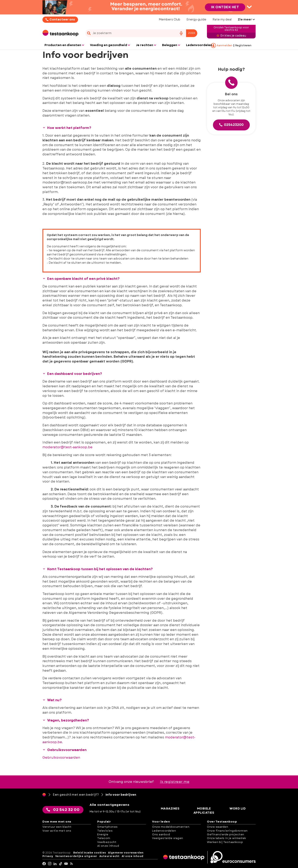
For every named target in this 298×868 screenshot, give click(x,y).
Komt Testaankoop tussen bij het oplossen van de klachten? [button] (98, 569)
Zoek (192, 33)
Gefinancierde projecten (226, 834)
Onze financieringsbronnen (227, 830)
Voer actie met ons (57, 830)
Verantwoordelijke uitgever (76, 856)
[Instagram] (50, 864)
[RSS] (72, 864)
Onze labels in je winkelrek (227, 838)
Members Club (169, 19)
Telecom (104, 838)
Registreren (243, 45)
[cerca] (130, 33)
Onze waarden (217, 827)
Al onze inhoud (108, 846)
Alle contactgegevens (110, 805)
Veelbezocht (107, 842)
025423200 (231, 125)
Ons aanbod (161, 834)
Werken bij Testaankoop (225, 842)
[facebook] (44, 864)
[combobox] (141, 33)
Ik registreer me (175, 782)
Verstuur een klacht (57, 827)
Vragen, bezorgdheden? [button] (66, 720)
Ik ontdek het (225, 7)
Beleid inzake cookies (90, 853)
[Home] (44, 795)
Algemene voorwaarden (126, 853)
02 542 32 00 (63, 810)
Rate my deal (222, 19)
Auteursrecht (109, 856)
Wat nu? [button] (52, 700)
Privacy (48, 856)
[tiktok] (61, 864)
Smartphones (108, 827)
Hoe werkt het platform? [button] (67, 128)
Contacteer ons (62, 19)
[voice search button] (181, 33)
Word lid (238, 808)
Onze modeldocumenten (171, 827)
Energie (103, 834)
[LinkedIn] (55, 864)
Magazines (170, 808)
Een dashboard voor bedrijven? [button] (72, 374)
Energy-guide (196, 19)
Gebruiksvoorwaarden (61, 757)
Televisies (105, 830)
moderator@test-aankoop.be (67, 447)
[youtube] (66, 864)
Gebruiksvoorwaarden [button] (64, 750)
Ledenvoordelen (164, 830)
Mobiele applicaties (204, 810)
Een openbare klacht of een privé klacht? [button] (81, 279)
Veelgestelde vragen (168, 838)
